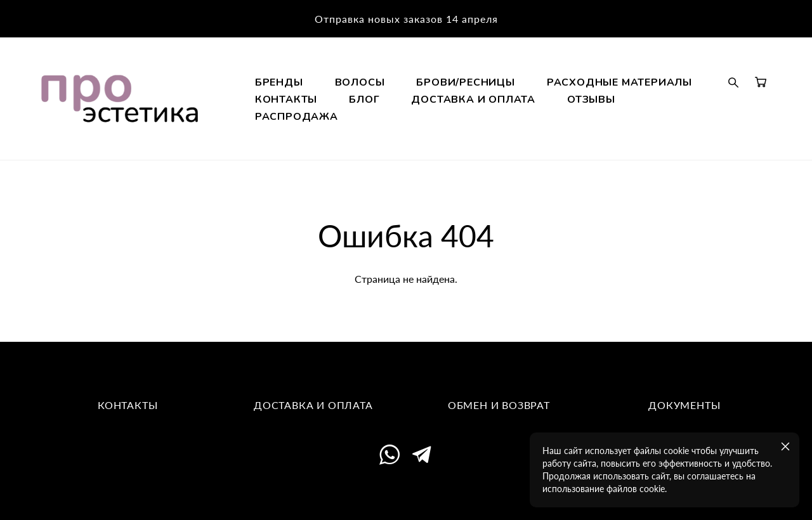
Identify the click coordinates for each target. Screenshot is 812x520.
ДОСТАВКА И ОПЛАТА (393, 134)
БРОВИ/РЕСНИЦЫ (542, 100)
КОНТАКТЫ (539, 117)
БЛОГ (618, 117)
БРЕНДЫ (355, 100)
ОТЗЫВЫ (511, 134)
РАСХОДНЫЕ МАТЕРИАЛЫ (404, 117)
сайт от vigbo (406, 491)
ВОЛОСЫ (436, 100)
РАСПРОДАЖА (608, 134)
